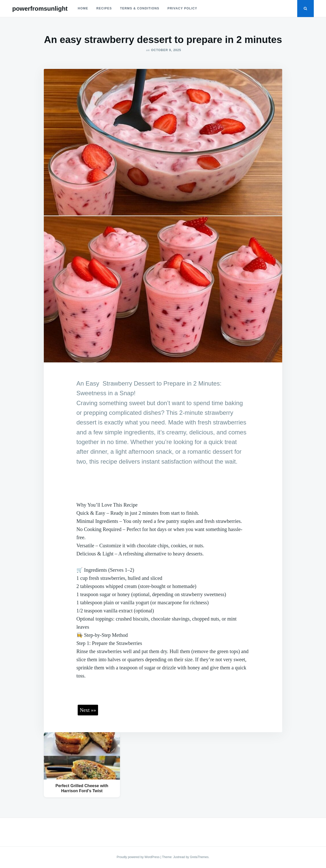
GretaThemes (199, 857)
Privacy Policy (182, 8)
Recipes (104, 8)
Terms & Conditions (140, 8)
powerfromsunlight (40, 9)
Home (83, 8)
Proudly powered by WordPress (139, 857)
